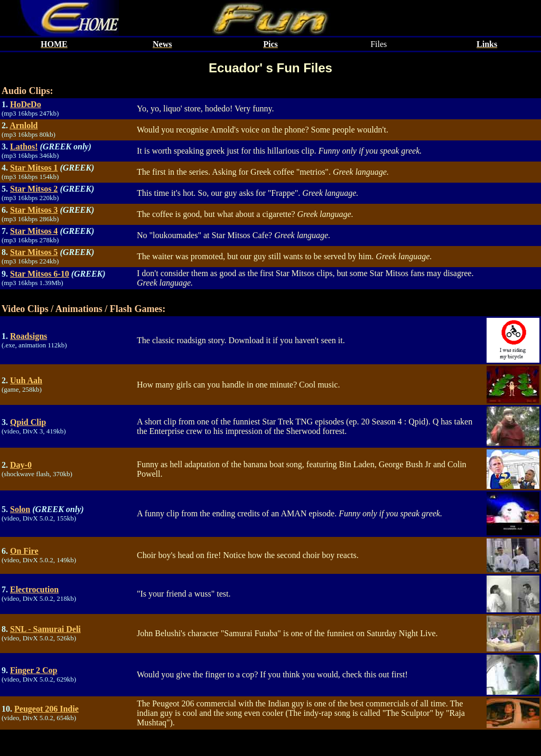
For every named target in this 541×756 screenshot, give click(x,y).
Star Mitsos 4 (34, 231)
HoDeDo (26, 104)
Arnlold (24, 125)
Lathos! (24, 147)
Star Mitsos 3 (34, 210)
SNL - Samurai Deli (45, 629)
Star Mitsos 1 (34, 168)
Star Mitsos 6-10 (40, 274)
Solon (20, 509)
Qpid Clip (28, 422)
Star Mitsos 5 (34, 252)
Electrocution (34, 589)
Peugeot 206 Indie (46, 709)
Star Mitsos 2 (34, 189)
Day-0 (21, 465)
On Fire (24, 551)
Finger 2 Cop (34, 670)
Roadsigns (29, 336)
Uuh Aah (26, 380)
